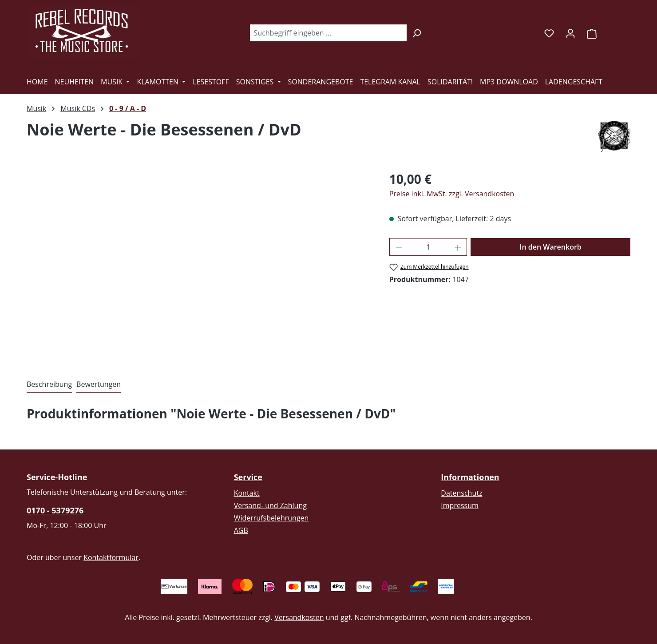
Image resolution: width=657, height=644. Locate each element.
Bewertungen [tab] (99, 384)
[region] (199, 265)
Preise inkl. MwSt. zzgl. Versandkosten (452, 194)
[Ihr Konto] (570, 33)
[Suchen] (417, 33)
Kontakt (247, 493)
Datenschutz (461, 493)
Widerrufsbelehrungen (271, 518)
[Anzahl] (428, 247)
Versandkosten (299, 617)
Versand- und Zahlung (270, 505)
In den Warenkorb (551, 247)
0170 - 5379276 (55, 510)
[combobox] (328, 33)
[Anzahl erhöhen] (458, 247)
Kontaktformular (111, 557)
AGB (241, 530)
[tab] (49, 385)
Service (248, 477)
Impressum (459, 505)
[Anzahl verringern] (399, 247)
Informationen (470, 477)
